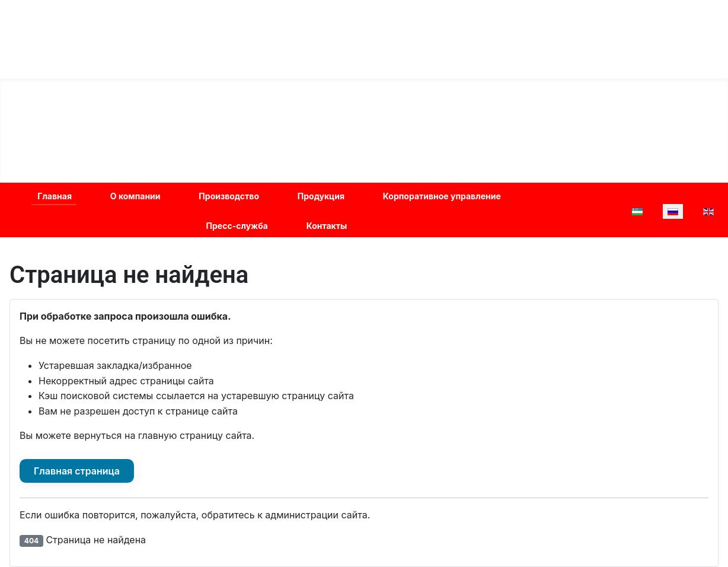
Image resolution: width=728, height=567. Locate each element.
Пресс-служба (237, 226)
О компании (135, 196)
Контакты (327, 226)
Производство (229, 196)
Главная (55, 196)
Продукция (321, 196)
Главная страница (77, 471)
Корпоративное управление (442, 196)
